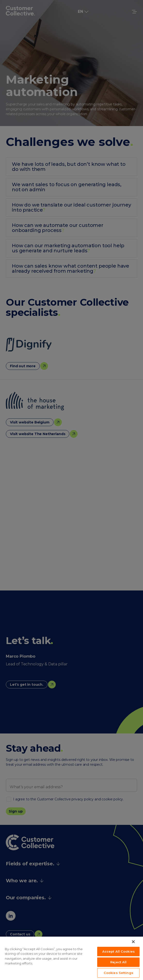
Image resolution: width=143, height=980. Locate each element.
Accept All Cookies (119, 951)
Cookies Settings (119, 973)
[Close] (133, 942)
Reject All (118, 962)
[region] (71, 958)
